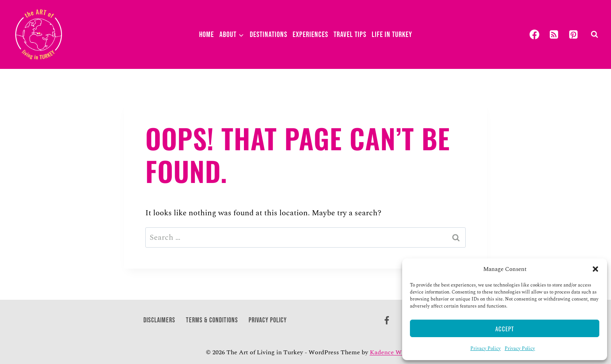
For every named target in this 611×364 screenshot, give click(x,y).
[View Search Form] (594, 35)
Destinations (268, 35)
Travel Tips (350, 35)
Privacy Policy (486, 349)
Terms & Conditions (212, 320)
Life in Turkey (392, 35)
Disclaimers (159, 320)
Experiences (310, 35)
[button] (595, 269)
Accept (505, 329)
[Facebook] (534, 35)
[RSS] (554, 35)
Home (207, 35)
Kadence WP (388, 352)
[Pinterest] (573, 35)
